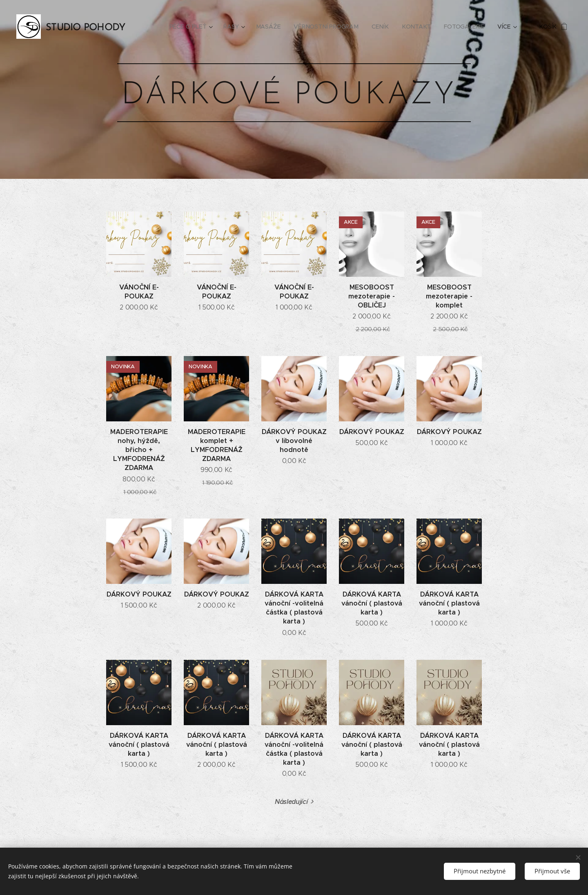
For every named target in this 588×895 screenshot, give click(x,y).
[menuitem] (195, 27)
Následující (291, 802)
